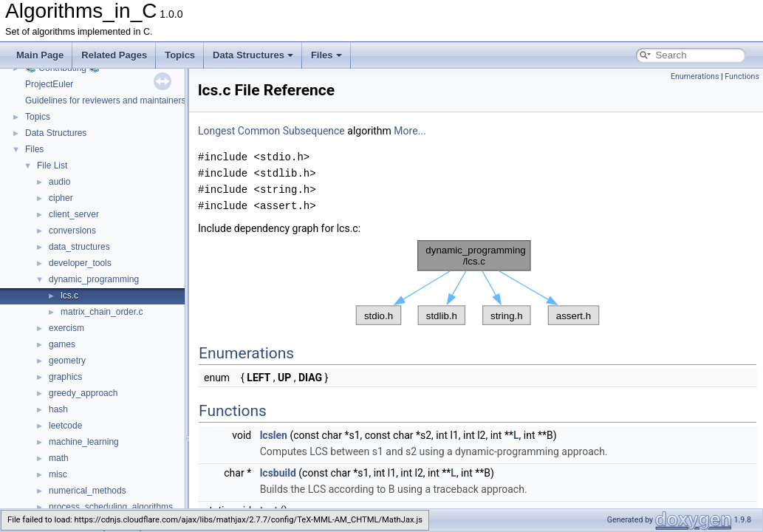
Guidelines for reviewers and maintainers (105, 100)
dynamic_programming (94, 279)
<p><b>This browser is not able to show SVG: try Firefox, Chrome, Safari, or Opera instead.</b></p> (478, 283)
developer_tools (80, 263)
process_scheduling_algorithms (111, 507)
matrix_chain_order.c (102, 312)
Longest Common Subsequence (271, 131)
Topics (180, 55)
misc (58, 474)
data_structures (79, 247)
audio (59, 182)
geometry (67, 361)
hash (58, 409)
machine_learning (84, 442)
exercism (66, 328)
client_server (74, 214)
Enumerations (695, 76)
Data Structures (253, 55)
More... (410, 131)
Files (326, 55)
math (59, 458)
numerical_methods (88, 491)
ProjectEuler (49, 84)
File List (52, 166)
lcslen (274, 435)
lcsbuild (278, 473)
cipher (61, 198)
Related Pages (114, 55)
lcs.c (69, 296)
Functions (742, 76)
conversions (72, 231)
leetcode (65, 426)
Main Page (40, 55)
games (62, 344)
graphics (65, 377)
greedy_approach (83, 393)
